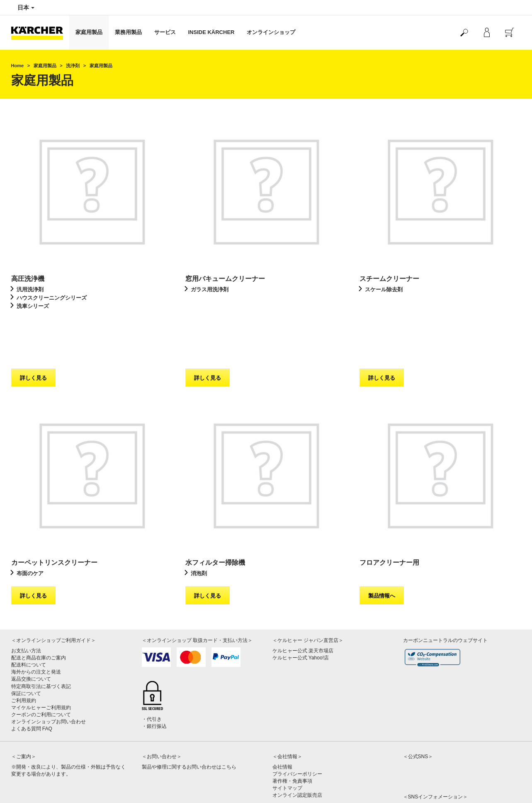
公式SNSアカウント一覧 (431, 758)
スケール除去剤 (384, 289)
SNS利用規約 (418, 765)
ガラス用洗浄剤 (210, 289)
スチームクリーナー (389, 279)
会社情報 (282, 718)
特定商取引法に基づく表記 (41, 637)
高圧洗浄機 (28, 279)
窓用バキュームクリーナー (225, 279)
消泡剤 (199, 524)
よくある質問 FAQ (32, 679)
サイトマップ (287, 739)
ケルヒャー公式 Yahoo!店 (301, 608)
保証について (26, 644)
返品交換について (31, 630)
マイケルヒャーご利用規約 (41, 658)
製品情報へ (382, 546)
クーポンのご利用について (41, 665)
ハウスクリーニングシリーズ (52, 298)
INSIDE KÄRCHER (211, 32)
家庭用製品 (89, 32)
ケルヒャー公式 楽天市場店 (303, 601)
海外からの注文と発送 (36, 622)
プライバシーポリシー (297, 725)
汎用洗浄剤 (30, 289)
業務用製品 (128, 32)
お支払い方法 (26, 601)
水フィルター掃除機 (215, 513)
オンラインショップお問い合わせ (49, 672)
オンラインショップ (271, 32)
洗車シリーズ (33, 306)
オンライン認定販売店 (297, 746)
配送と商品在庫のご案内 (39, 608)
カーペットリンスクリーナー (54, 513)
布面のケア (30, 524)
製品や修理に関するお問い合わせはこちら (189, 718)
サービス (165, 32)
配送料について (29, 615)
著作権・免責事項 (292, 732)
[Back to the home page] (40, 33)
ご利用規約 (24, 651)
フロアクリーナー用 (389, 513)
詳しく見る (33, 328)
